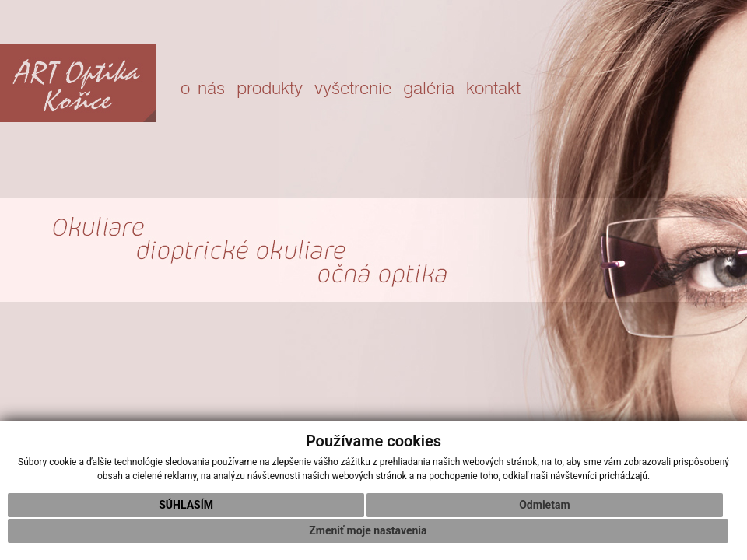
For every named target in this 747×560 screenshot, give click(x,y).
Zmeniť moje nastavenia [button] (368, 530)
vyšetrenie (353, 89)
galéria (429, 89)
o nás (203, 89)
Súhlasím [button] (186, 505)
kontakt (493, 89)
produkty (270, 89)
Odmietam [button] (544, 505)
